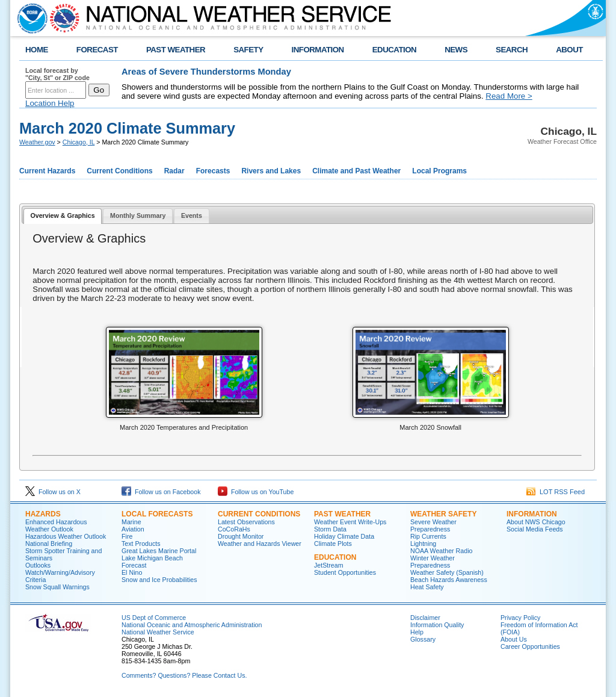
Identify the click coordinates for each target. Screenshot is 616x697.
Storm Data (330, 529)
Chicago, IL (79, 142)
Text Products (141, 544)
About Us (514, 639)
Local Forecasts (157, 514)
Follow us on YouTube (256, 492)
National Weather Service (158, 632)
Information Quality (437, 625)
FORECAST (97, 50)
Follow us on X (53, 492)
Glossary (423, 639)
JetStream (329, 565)
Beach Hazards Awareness (449, 580)
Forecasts (213, 171)
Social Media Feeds (535, 529)
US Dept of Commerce (154, 618)
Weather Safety (443, 514)
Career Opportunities (530, 646)
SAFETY (248, 50)
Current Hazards (47, 171)
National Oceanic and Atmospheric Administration (192, 625)
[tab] (63, 216)
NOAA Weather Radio (441, 551)
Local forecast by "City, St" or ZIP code (57, 74)
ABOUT (569, 50)
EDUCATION (394, 50)
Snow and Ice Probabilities (159, 580)
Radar (174, 171)
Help (417, 632)
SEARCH (512, 50)
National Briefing (49, 544)
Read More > (509, 96)
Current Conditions (119, 171)
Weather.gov (37, 142)
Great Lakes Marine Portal (159, 551)
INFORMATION (318, 50)
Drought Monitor (241, 536)
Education (335, 557)
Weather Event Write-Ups (350, 522)
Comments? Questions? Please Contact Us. (184, 675)
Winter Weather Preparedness (433, 562)
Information (532, 514)
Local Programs (439, 171)
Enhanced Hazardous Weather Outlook (56, 525)
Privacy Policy (520, 618)
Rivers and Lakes (271, 171)
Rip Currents (428, 536)
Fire (127, 536)
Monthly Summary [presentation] (138, 215)
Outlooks (38, 565)
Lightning (423, 544)
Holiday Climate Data (344, 536)
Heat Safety (427, 587)
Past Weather (342, 514)
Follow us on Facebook (161, 492)
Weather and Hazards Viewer (260, 544)
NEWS (456, 50)
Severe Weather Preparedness (433, 525)
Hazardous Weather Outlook (66, 536)
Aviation (133, 529)
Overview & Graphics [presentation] (62, 215)
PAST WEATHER (176, 50)
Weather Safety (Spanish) (447, 572)
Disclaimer (425, 618)
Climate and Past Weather (356, 171)
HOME (37, 50)
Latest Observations (246, 522)
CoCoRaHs (234, 529)
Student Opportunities (345, 572)
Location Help (50, 103)
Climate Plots (333, 544)
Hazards (43, 514)
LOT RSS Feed (556, 492)
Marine (131, 522)
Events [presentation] (192, 215)
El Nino (132, 572)
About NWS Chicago (536, 522)
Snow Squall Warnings (57, 587)
